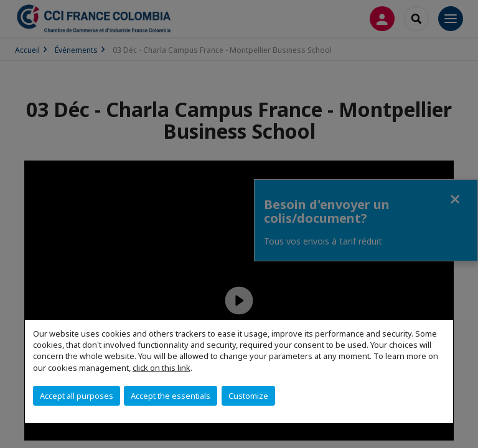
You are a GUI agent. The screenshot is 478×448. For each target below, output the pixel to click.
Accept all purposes (77, 396)
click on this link (162, 368)
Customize (248, 396)
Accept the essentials (171, 396)
